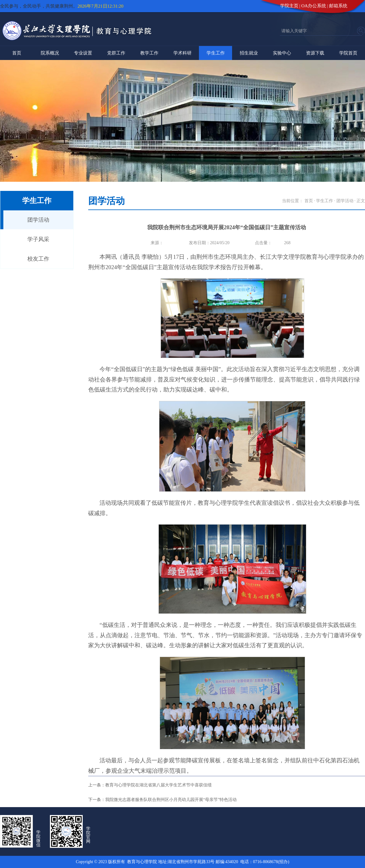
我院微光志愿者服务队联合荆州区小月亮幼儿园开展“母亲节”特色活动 (171, 800)
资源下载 (315, 53)
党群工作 (116, 53)
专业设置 (83, 53)
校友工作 (38, 259)
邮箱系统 (338, 6)
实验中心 (282, 53)
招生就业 (249, 53)
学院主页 (289, 6)
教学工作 (149, 53)
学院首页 (348, 53)
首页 (17, 53)
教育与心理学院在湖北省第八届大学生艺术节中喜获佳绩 (158, 785)
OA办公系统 (314, 6)
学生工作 (216, 53)
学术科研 (182, 53)
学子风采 (38, 239)
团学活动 (38, 220)
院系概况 (50, 53)
